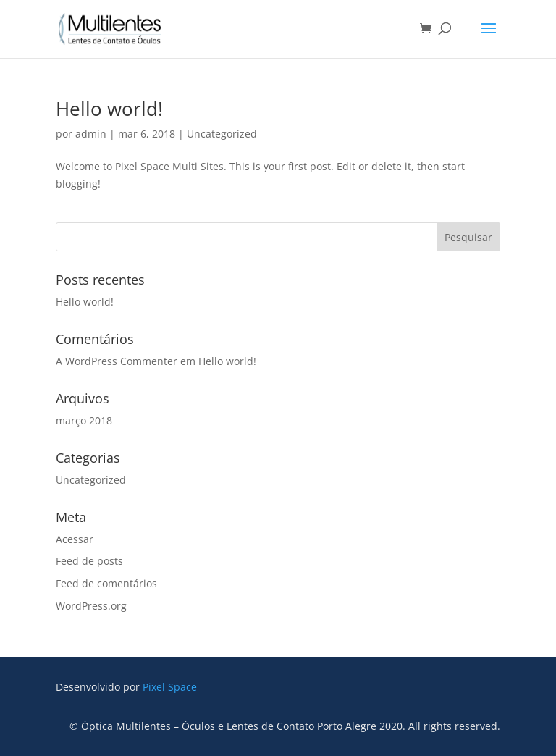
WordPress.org (91, 606)
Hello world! (109, 109)
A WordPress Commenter (117, 361)
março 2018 (84, 420)
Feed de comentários (106, 583)
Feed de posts (89, 561)
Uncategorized (222, 134)
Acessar (75, 539)
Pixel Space (170, 687)
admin (91, 134)
